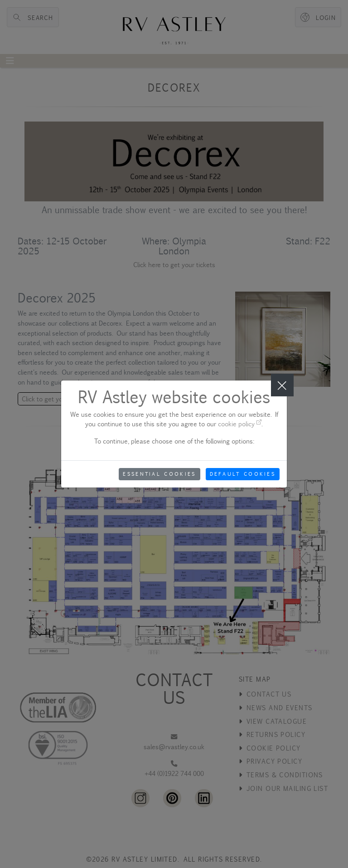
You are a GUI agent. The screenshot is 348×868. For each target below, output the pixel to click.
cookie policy (240, 424)
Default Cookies (243, 474)
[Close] (282, 385)
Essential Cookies (159, 474)
